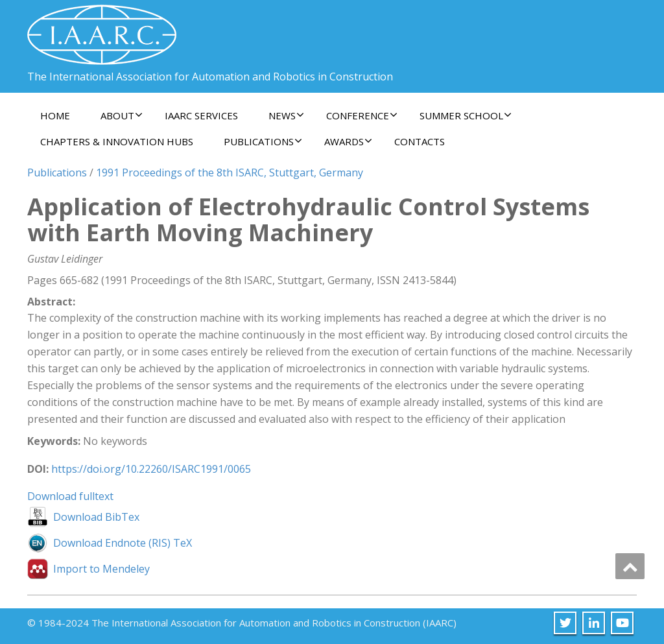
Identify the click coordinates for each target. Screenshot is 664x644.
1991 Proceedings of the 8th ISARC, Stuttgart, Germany (230, 173)
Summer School (466, 115)
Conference (362, 115)
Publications (263, 141)
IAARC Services (201, 115)
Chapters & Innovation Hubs (117, 141)
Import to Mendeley (101, 569)
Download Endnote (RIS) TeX (123, 543)
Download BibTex (96, 517)
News (286, 115)
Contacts (420, 141)
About (122, 115)
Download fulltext (70, 496)
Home (55, 115)
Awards (348, 141)
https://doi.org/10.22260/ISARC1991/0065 (151, 469)
